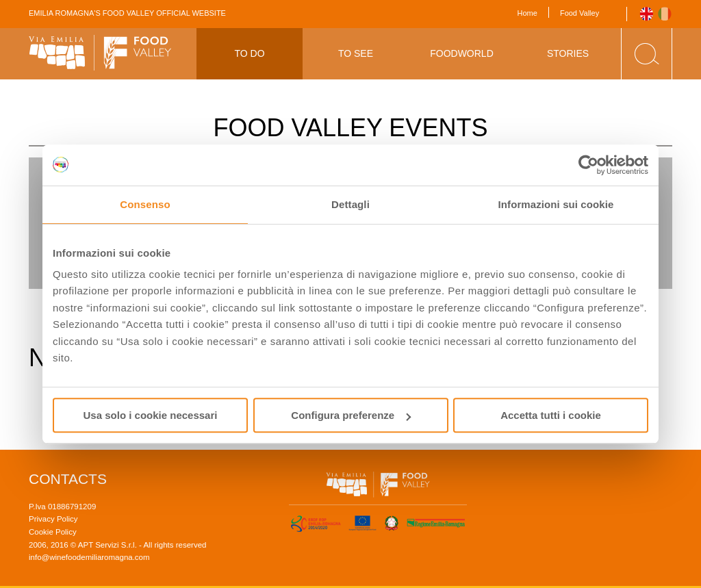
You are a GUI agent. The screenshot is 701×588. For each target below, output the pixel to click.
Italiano (665, 14)
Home (527, 13)
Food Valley (579, 13)
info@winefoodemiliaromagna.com (89, 557)
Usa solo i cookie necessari (151, 415)
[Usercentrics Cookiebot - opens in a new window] (588, 165)
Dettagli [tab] (350, 204)
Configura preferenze (351, 415)
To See (356, 53)
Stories (568, 53)
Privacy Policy (53, 519)
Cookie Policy (53, 532)
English (647, 14)
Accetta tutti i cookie (551, 415)
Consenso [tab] (145, 204)
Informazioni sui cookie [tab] (556, 204)
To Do (249, 53)
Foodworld (462, 53)
